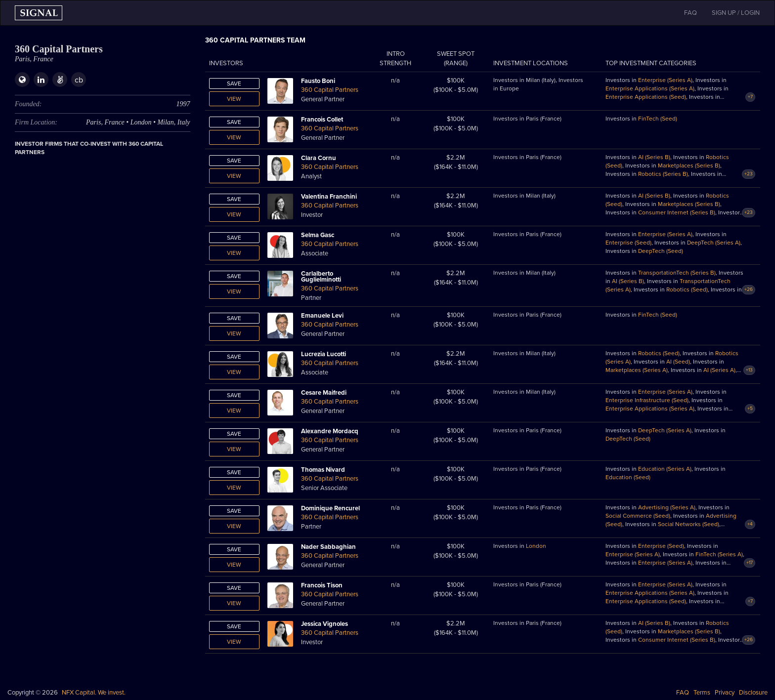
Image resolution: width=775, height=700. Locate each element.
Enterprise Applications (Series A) (650, 88)
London (536, 546)
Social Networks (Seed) (689, 524)
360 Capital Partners (330, 90)
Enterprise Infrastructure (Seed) (647, 400)
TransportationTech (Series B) (677, 273)
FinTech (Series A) (719, 554)
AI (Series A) (719, 370)
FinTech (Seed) (658, 119)
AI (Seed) (678, 362)
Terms (702, 693)
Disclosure (753, 693)
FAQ (683, 693)
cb (79, 80)
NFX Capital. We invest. (94, 693)
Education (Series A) (665, 469)
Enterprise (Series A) (665, 80)
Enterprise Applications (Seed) (646, 97)
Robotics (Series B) (663, 174)
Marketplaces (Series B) (689, 165)
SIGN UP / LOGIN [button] (736, 13)
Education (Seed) (628, 477)
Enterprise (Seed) (628, 243)
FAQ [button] (690, 13)
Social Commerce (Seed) (638, 516)
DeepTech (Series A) (714, 243)
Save (234, 83)
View (234, 99)
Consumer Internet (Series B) (677, 212)
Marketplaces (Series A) (637, 370)
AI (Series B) (654, 157)
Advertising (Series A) (667, 507)
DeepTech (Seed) (661, 251)
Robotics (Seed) (687, 289)
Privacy (725, 693)
